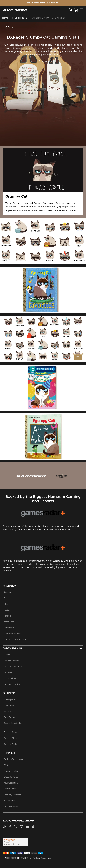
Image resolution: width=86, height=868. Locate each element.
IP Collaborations (20, 18)
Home (5, 18)
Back (9, 27)
